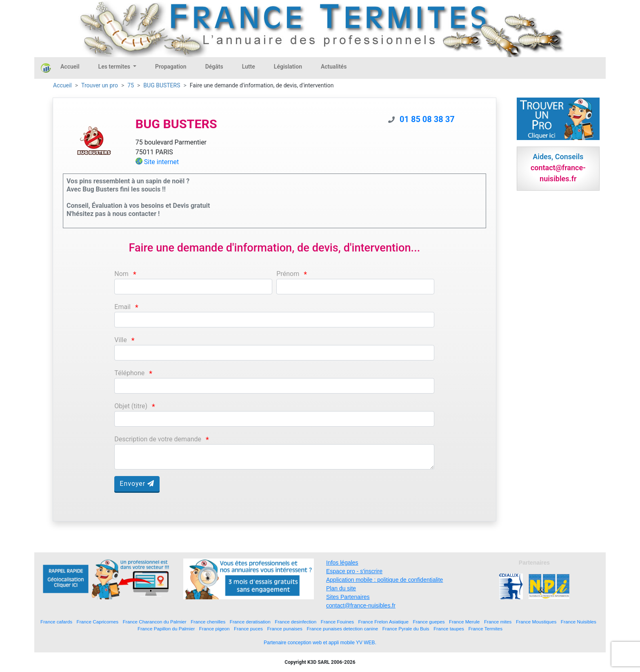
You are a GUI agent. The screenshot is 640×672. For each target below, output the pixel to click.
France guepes (429, 622)
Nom (121, 274)
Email (122, 307)
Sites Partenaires (348, 597)
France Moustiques (536, 622)
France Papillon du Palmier (166, 629)
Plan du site (341, 588)
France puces (248, 629)
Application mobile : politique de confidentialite (384, 580)
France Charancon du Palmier (155, 622)
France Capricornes (98, 622)
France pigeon (214, 629)
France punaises (284, 629)
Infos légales (342, 563)
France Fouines (337, 622)
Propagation (171, 67)
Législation (288, 67)
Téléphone (129, 373)
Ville (120, 340)
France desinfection (296, 622)
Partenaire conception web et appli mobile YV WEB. (320, 643)
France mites (498, 622)
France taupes (449, 629)
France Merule (464, 622)
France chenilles (208, 622)
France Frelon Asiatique (383, 622)
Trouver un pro (100, 85)
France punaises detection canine (342, 629)
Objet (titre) (131, 406)
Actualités (334, 67)
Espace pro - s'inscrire (354, 571)
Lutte (249, 67)
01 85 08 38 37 (427, 119)
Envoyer (137, 484)
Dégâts (214, 67)
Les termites (115, 67)
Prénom (288, 274)
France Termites (485, 629)
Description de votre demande (158, 439)
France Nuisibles (579, 622)
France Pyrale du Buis (406, 629)
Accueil (70, 67)
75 (131, 85)
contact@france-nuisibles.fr (361, 605)
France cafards (56, 622)
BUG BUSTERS (162, 85)
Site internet (162, 162)
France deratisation (250, 622)
